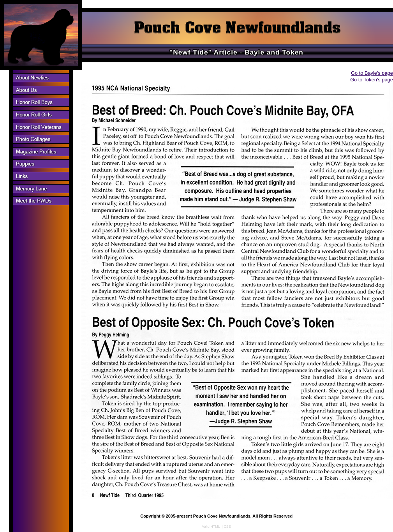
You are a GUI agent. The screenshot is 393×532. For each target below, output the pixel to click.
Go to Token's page (372, 80)
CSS (227, 527)
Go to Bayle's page (372, 73)
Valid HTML (211, 527)
